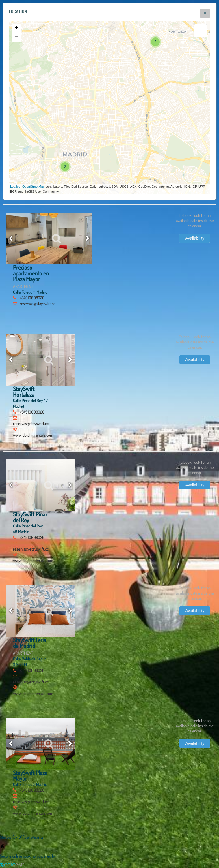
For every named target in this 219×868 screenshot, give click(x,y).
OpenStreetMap (34, 187)
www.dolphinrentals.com (33, 435)
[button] (205, 13)
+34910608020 (32, 298)
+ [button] (17, 29)
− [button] (17, 37)
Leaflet (15, 187)
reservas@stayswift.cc (37, 303)
